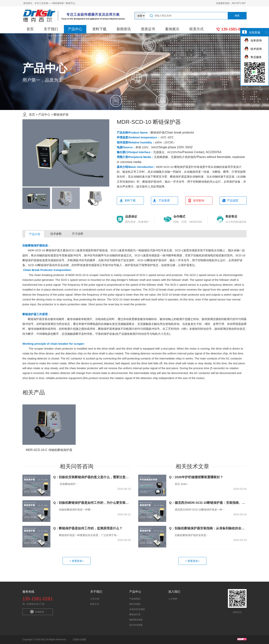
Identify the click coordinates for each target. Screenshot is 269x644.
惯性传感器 (135, 604)
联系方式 (197, 29)
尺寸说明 (78, 234)
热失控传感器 (136, 625)
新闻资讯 (124, 29)
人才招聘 (173, 599)
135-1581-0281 (234, 29)
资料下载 (99, 29)
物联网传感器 (136, 620)
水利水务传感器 (137, 609)
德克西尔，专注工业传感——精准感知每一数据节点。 (50, 3)
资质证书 (148, 29)
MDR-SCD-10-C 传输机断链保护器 (49, 450)
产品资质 (164, 200)
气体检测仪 (135, 599)
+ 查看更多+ (77, 561)
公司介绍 (95, 599)
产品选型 (233, 200)
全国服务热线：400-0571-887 (231, 3)
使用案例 (199, 200)
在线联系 (39, 612)
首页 (30, 29)
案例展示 (172, 29)
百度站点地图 (79, 640)
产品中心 (75, 29)
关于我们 (51, 29)
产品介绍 (35, 234)
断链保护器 (61, 115)
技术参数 (56, 234)
